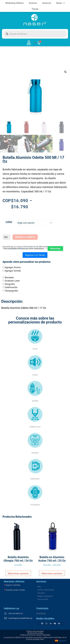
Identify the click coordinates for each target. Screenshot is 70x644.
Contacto (41, 613)
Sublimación (11, 287)
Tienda (35, 9)
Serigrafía (10, 284)
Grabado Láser (12, 281)
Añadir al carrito (25, 237)
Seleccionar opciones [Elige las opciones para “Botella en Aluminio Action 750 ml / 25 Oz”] (52, 573)
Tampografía (11, 291)
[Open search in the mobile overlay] (35, 34)
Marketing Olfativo (15, 3)
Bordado (9, 277)
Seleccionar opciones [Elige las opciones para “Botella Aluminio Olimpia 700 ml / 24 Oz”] (18, 573)
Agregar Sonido (13, 271)
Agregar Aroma (13, 267)
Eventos (33, 3)
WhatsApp (55, 249)
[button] (65, 72)
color (9, 222)
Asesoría (47, 3)
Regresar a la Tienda (35, 255)
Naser (60, 3)
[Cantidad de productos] (7, 237)
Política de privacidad (35, 631)
